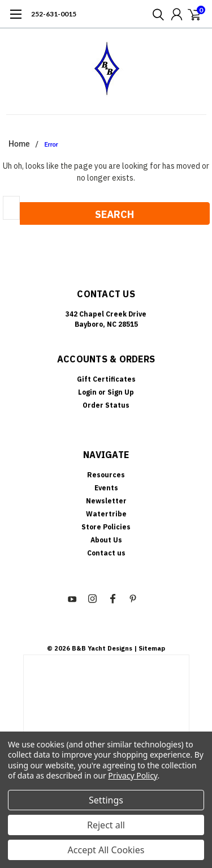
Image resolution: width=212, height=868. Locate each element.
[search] (155, 14)
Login (87, 392)
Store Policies (106, 527)
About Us (106, 540)
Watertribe (106, 514)
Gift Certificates (106, 379)
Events (106, 488)
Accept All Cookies (106, 850)
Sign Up (121, 392)
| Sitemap (150, 648)
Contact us (106, 553)
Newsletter (106, 501)
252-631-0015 (54, 14)
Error (51, 145)
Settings (106, 800)
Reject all (106, 825)
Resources (106, 475)
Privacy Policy (133, 775)
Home (19, 144)
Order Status (106, 405)
